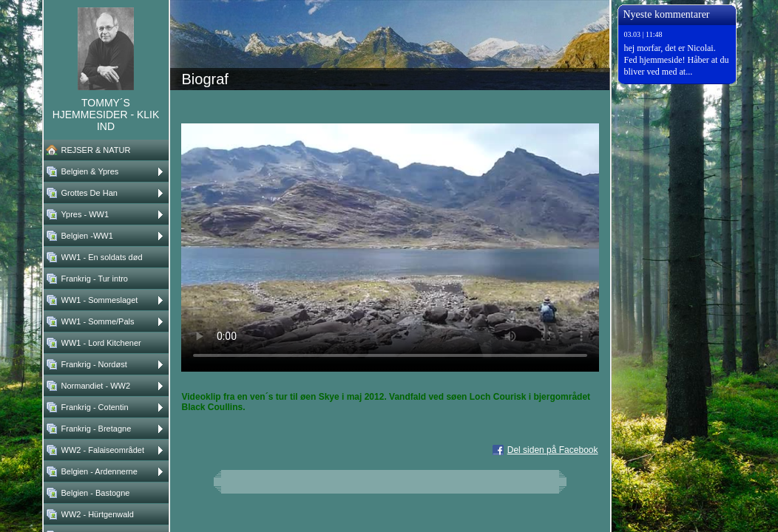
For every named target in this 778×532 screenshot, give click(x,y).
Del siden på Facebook (553, 450)
